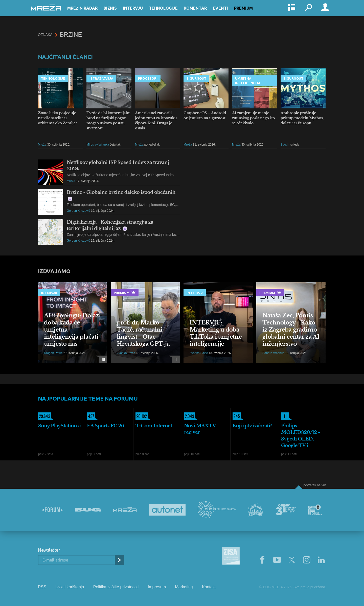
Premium (251, 13)
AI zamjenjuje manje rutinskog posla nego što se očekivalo (253, 118)
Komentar (202, 13)
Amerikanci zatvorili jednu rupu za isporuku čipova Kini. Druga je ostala (156, 121)
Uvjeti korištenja (70, 587)
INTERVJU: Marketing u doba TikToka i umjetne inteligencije (216, 333)
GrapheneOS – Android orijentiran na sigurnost (205, 115)
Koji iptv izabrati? (252, 426)
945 (236, 416)
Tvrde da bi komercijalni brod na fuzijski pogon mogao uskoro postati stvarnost (108, 121)
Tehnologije (170, 13)
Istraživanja (101, 78)
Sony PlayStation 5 (59, 426)
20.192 (141, 416)
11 (284, 416)
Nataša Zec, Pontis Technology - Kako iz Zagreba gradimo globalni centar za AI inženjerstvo (291, 330)
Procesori (148, 78)
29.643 (44, 416)
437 (90, 416)
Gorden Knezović (78, 211)
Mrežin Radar (89, 13)
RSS (42, 587)
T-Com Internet (154, 426)
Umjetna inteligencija (248, 81)
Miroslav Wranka (98, 145)
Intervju (140, 13)
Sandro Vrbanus (273, 353)
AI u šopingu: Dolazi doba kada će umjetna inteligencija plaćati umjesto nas (72, 330)
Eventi (227, 13)
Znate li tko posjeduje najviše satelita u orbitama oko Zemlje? (57, 118)
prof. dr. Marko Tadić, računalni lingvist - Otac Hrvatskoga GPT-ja (143, 333)
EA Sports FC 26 (106, 426)
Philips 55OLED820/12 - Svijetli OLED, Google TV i (301, 436)
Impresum (157, 587)
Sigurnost (196, 78)
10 (102, 359)
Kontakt (209, 587)
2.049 (189, 416)
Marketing (184, 587)
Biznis (117, 13)
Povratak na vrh (315, 485)
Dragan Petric (53, 353)
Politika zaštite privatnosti (116, 587)
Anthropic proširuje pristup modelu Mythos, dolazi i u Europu (302, 118)
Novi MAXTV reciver (200, 429)
